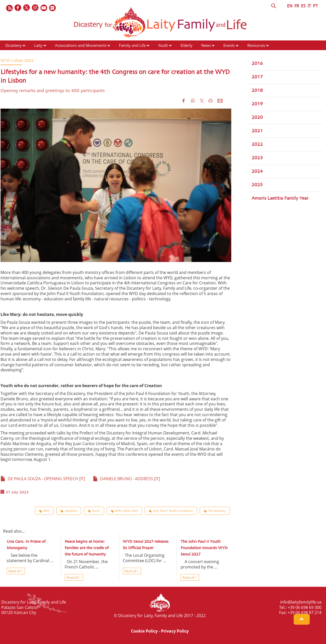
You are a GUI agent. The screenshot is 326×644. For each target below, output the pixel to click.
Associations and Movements (81, 45)
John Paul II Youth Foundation (171, 511)
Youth (163, 45)
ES (303, 6)
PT (315, 6)
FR (297, 6)
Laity (38, 45)
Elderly (187, 45)
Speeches (69, 511)
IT (309, 6)
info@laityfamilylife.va (301, 602)
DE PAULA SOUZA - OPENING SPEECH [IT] (43, 479)
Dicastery (13, 45)
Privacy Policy (175, 631)
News (206, 45)
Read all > (15, 571)
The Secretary (215, 511)
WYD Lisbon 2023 (124, 511)
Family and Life (132, 45)
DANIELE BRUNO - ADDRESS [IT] (126, 479)
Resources (256, 45)
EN (290, 6)
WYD (44, 511)
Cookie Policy (144, 631)
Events (229, 45)
